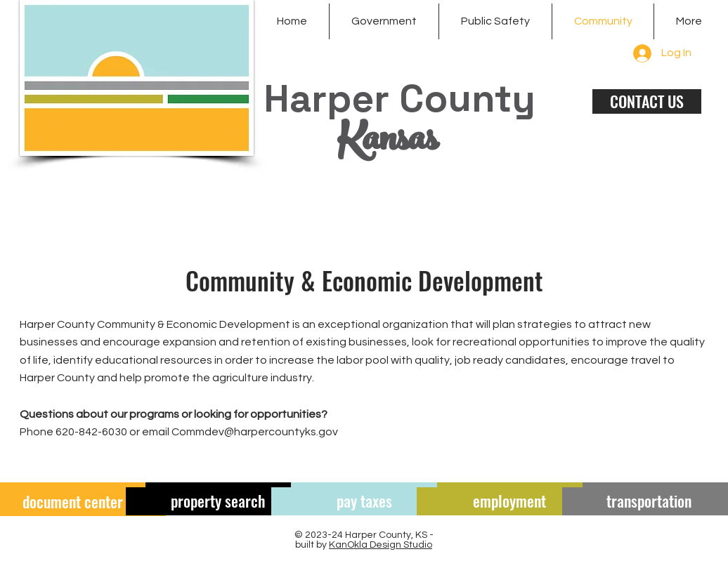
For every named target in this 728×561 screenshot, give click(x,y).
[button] (384, 21)
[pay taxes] (364, 501)
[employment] (509, 501)
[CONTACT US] (647, 101)
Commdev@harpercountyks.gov (255, 432)
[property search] (219, 501)
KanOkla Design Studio (381, 545)
